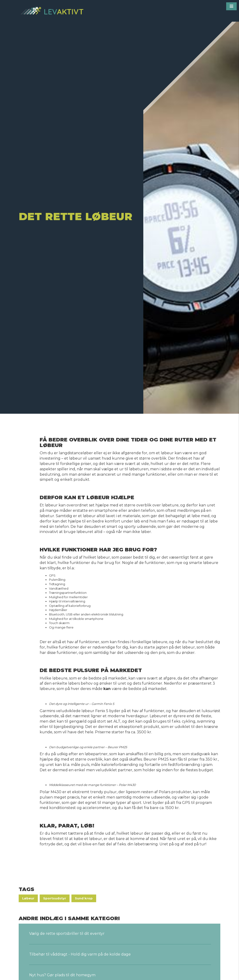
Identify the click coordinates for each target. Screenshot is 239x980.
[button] (231, 6)
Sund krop (84, 898)
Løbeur (28, 898)
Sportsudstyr (55, 898)
